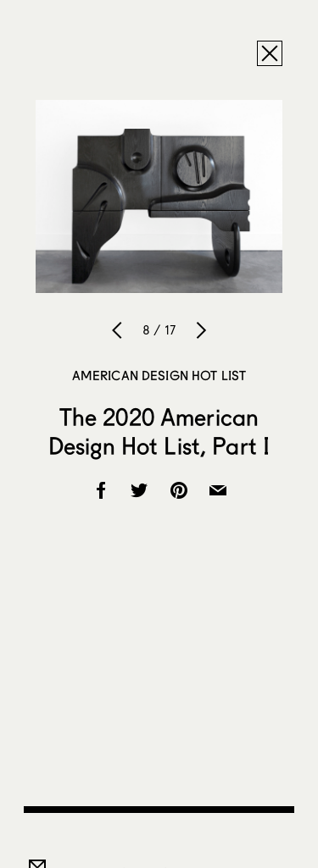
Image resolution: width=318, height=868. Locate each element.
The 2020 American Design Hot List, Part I (159, 431)
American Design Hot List (159, 375)
